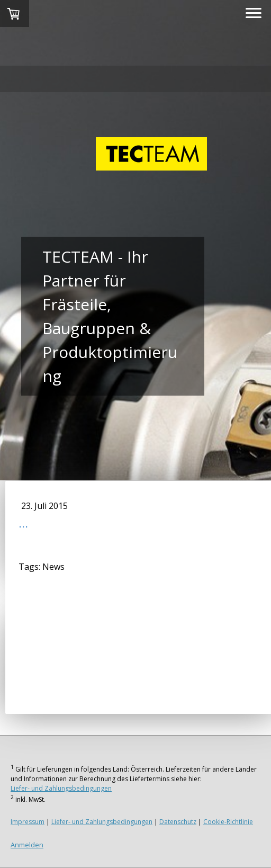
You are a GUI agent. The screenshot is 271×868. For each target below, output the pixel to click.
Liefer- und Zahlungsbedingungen (61, 788)
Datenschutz (178, 822)
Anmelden (27, 845)
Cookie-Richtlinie (228, 822)
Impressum (28, 822)
